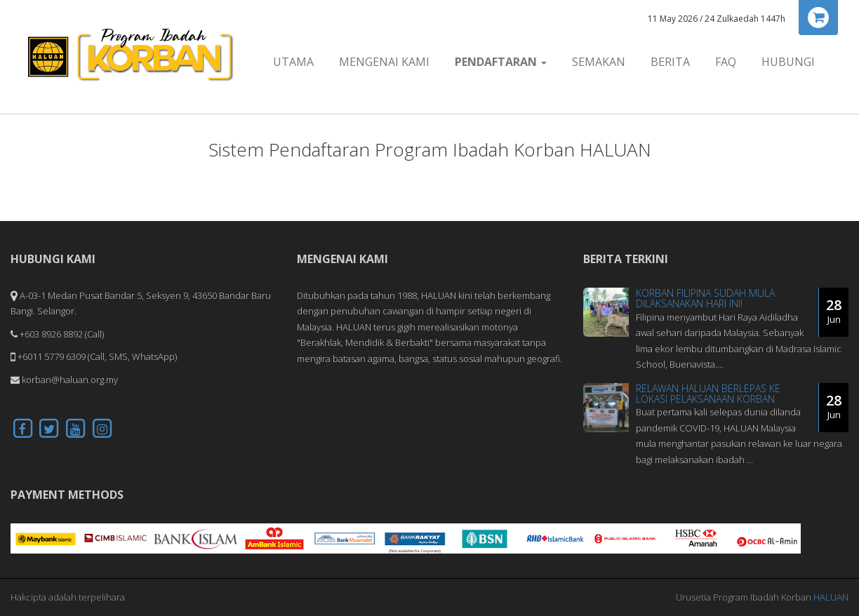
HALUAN (831, 597)
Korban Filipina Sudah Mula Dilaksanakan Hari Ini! (705, 298)
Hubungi (788, 62)
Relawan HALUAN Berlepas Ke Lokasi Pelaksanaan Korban (708, 394)
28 (834, 311)
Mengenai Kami (384, 62)
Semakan (599, 62)
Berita (670, 62)
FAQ (726, 62)
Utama (293, 62)
